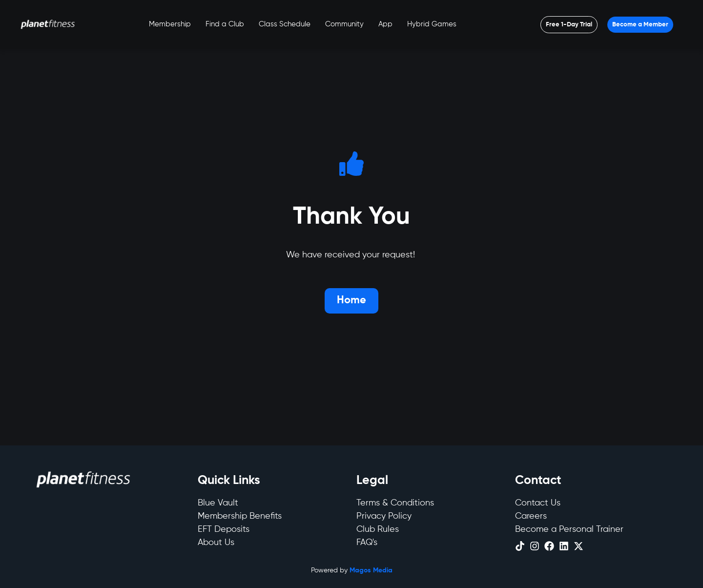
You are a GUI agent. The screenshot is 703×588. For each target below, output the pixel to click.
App (385, 24)
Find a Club (225, 24)
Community (344, 24)
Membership (170, 24)
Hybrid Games (432, 24)
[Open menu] (569, 25)
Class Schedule (285, 24)
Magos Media (371, 570)
